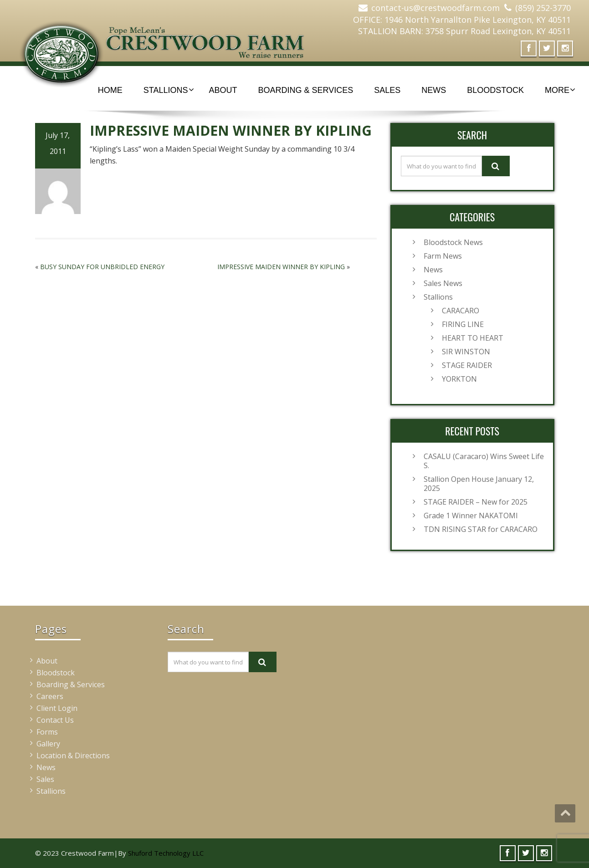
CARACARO (461, 311)
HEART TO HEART (473, 338)
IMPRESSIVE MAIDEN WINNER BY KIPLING (281, 267)
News (434, 90)
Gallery (48, 744)
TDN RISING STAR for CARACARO (481, 529)
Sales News (443, 283)
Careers (50, 696)
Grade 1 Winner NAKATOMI (471, 516)
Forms (47, 732)
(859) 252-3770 (543, 8)
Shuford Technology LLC (166, 853)
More (560, 90)
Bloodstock (495, 90)
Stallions (169, 90)
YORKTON (459, 379)
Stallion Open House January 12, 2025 (479, 484)
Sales (387, 90)
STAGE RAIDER (467, 365)
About (223, 90)
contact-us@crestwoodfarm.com (435, 8)
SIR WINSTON (466, 352)
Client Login (57, 708)
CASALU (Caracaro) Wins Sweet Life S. (484, 461)
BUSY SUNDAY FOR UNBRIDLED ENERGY (102, 267)
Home (110, 90)
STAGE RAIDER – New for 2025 (476, 502)
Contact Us (55, 720)
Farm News (443, 256)
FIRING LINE (463, 324)
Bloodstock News (453, 242)
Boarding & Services (306, 90)
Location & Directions (73, 756)
